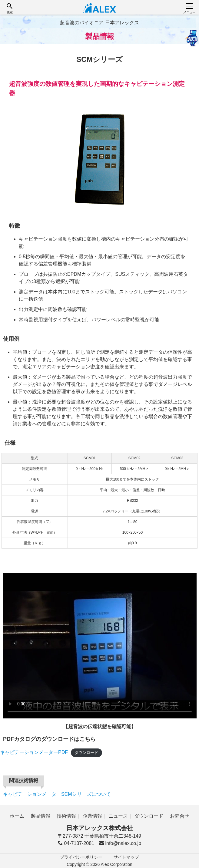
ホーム (17, 816)
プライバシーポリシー (81, 857)
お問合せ (180, 816)
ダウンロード (86, 753)
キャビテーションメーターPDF (34, 752)
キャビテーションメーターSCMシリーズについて (57, 794)
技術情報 (66, 816)
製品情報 (41, 816)
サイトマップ (126, 857)
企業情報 (92, 816)
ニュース (118, 816)
